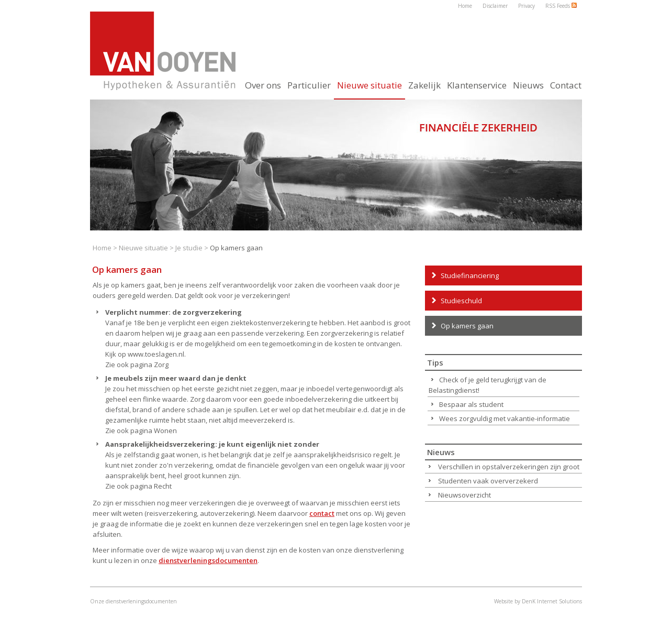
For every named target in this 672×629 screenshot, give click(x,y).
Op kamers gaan (467, 326)
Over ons (263, 85)
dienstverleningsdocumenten (208, 560)
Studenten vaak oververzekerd (488, 481)
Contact (566, 85)
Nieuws (528, 85)
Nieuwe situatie (143, 248)
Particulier (309, 85)
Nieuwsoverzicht (464, 495)
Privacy (527, 6)
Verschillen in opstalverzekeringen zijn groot (509, 467)
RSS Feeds (561, 6)
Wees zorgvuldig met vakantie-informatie (505, 418)
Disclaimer (495, 6)
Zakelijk (424, 85)
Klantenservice (477, 85)
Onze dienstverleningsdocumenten (133, 601)
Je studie (190, 248)
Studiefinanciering (470, 275)
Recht (163, 486)
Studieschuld (461, 301)
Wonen (165, 431)
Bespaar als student (471, 404)
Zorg (161, 365)
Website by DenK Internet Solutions (538, 601)
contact (322, 513)
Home (465, 6)
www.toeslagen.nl (156, 354)
